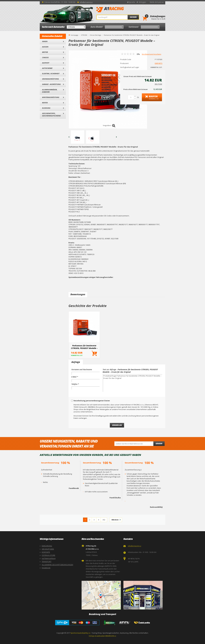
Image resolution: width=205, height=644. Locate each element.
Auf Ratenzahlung (49, 558)
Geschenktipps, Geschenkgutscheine (51, 115)
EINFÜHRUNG (47, 546)
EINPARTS (159, 63)
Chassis (45, 57)
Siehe (138, 108)
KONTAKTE (46, 552)
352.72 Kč (158, 84)
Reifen (45, 103)
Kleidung (46, 108)
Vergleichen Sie (128, 109)
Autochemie (47, 68)
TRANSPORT (47, 561)
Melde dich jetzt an (157, 2)
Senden (159, 444)
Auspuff (46, 63)
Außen (45, 47)
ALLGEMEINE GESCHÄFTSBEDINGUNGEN (57, 565)
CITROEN (84, 35)
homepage (75, 35)
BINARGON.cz (111, 636)
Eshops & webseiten (97, 636)
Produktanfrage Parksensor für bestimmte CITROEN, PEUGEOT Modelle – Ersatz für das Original (133, 383)
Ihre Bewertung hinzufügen (152, 54)
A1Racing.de (119, 10)
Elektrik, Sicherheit (51, 74)
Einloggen (142, 2)
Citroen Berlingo (95, 35)
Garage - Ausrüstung (51, 84)
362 (104, 520)
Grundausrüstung (50, 79)
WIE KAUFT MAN (48, 549)
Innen (45, 41)
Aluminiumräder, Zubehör (50, 91)
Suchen (133, 17)
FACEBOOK (46, 568)
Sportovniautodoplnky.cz (80, 633)
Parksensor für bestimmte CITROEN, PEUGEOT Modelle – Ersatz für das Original (84, 347)
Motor (45, 52)
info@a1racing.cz (86, 2)
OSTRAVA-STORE (48, 555)
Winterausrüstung (51, 97)
